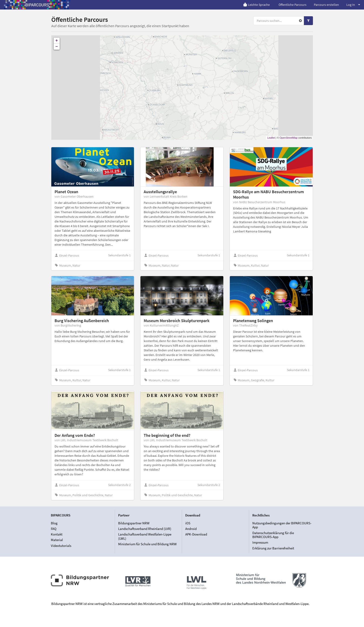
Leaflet (271, 138)
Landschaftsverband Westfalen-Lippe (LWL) (145, 536)
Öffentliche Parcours (292, 5)
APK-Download (196, 534)
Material (57, 540)
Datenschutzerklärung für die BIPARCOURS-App (273, 535)
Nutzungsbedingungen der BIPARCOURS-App (282, 525)
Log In (353, 5)
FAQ (54, 529)
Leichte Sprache (256, 5)
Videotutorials (61, 546)
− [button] (57, 47)
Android (191, 529)
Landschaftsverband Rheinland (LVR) (145, 529)
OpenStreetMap (289, 138)
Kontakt (57, 534)
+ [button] (57, 41)
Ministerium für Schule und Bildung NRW (147, 544)
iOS (188, 523)
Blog (54, 523)
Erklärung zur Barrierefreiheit (273, 548)
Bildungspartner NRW (134, 523)
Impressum (260, 542)
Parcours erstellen (326, 5)
